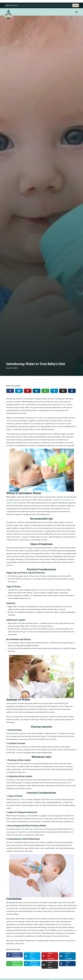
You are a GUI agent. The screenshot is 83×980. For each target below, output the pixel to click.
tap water (21, 799)
